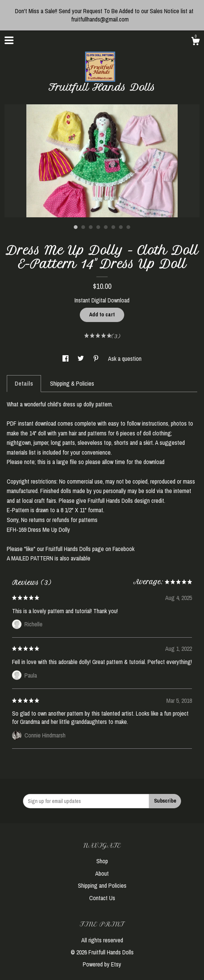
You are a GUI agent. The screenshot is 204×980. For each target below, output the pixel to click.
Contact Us (102, 898)
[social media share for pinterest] (97, 359)
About (102, 873)
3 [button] (91, 227)
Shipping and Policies (102, 885)
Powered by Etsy (102, 964)
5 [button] (106, 227)
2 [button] (83, 227)
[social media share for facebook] (66, 359)
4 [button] (98, 227)
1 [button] (76, 227)
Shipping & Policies (72, 383)
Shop (102, 861)
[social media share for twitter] (81, 359)
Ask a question (125, 359)
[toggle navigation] (9, 40)
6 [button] (113, 227)
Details (24, 383)
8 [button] (128, 227)
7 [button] (121, 227)
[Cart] (195, 42)
